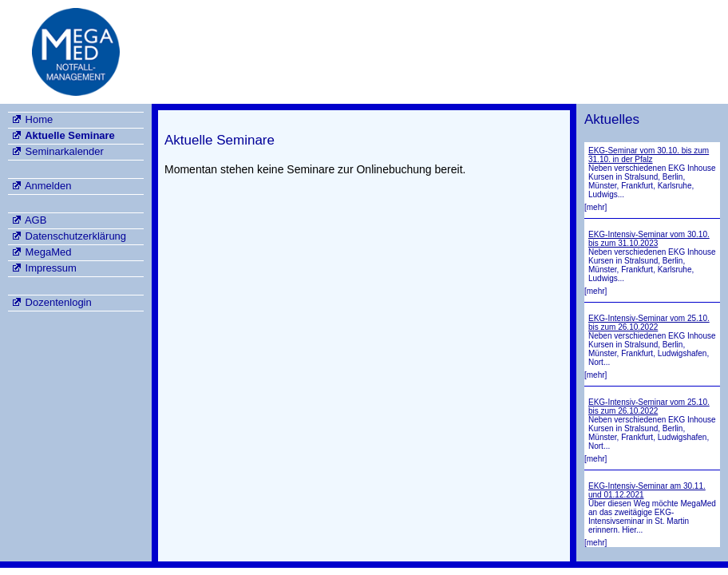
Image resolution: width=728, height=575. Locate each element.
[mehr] (595, 207)
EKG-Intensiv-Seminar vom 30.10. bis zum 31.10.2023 (649, 239)
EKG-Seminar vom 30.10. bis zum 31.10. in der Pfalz (649, 155)
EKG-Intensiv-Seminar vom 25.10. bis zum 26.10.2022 (649, 323)
